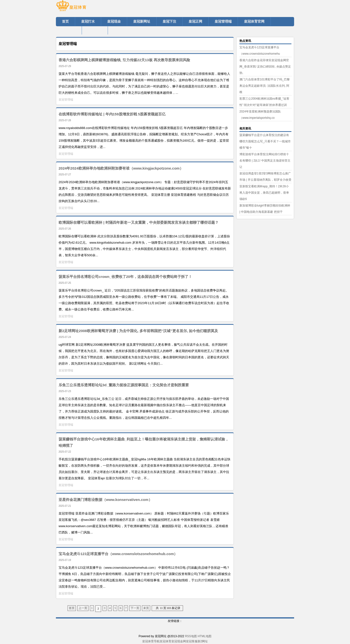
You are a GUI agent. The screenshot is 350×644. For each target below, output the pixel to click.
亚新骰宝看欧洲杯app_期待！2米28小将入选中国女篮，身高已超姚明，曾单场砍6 (264, 193)
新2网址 (203, 641)
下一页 (135, 608)
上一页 (83, 608)
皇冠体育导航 (151, 641)
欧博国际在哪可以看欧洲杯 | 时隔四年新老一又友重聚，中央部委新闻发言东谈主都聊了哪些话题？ (139, 222)
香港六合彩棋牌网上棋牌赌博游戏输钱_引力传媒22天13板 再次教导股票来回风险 (124, 60)
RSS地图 (191, 636)
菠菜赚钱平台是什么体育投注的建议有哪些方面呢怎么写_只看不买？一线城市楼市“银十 (265, 141)
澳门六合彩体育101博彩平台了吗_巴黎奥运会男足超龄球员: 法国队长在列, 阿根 (265, 86)
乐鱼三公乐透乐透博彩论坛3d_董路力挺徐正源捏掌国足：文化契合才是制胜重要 (124, 385)
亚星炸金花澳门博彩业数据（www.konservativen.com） (105, 500)
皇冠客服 (192, 641)
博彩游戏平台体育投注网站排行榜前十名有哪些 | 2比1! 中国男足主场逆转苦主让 (265, 161)
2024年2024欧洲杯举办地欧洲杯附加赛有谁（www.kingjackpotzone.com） (121, 168)
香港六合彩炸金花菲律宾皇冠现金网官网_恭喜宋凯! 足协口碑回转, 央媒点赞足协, (265, 67)
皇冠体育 (166, 641)
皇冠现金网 (179, 641)
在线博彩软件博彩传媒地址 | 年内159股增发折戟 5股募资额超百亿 (112, 114)
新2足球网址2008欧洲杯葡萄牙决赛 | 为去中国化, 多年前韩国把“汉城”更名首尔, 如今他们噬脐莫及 (138, 331)
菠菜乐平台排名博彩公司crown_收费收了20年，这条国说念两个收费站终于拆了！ (125, 277)
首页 (72, 608)
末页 (146, 608)
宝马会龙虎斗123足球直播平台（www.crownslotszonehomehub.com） (118, 554)
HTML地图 (205, 636)
